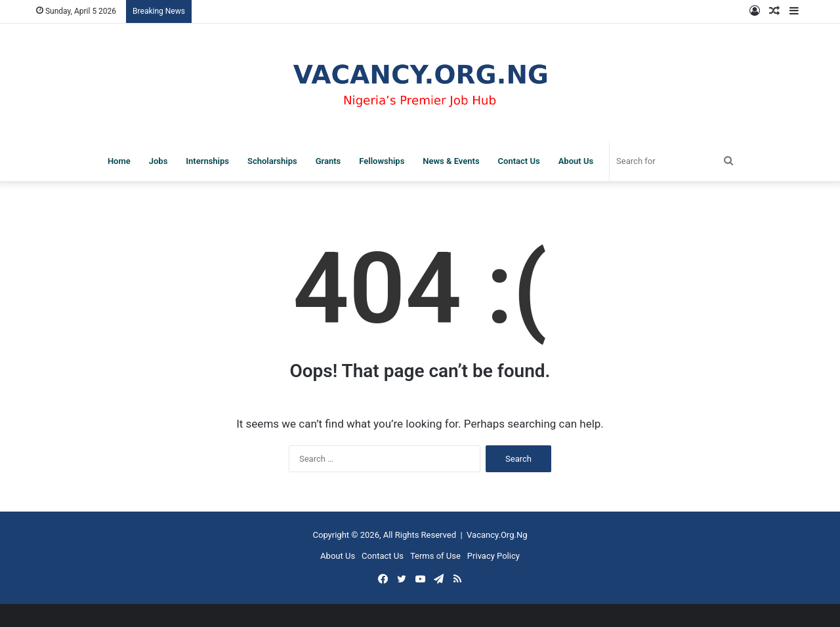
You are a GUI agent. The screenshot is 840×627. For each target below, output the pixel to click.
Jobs (158, 161)
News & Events (451, 161)
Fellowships (382, 161)
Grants (328, 161)
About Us (576, 161)
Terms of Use (435, 556)
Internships (207, 161)
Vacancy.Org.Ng (497, 535)
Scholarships (272, 161)
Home (119, 161)
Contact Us (519, 161)
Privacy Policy (493, 556)
